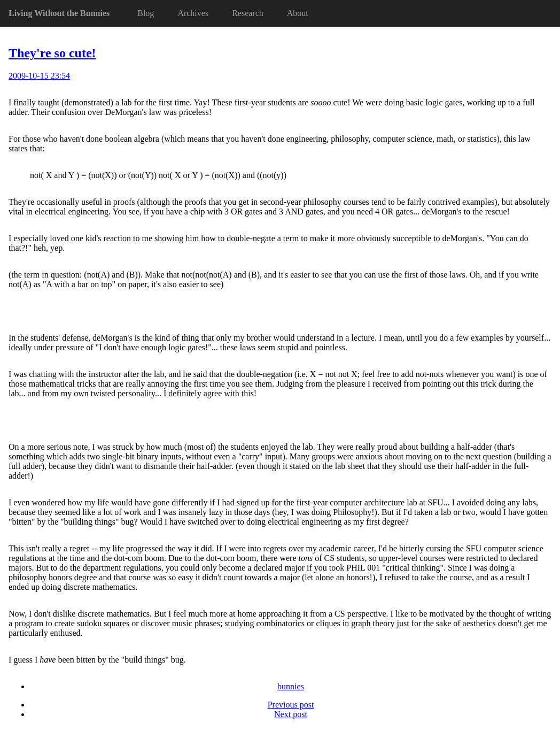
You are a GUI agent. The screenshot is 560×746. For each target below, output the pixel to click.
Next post (291, 714)
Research (248, 13)
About (298, 13)
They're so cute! (52, 53)
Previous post (291, 705)
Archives (193, 13)
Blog (146, 13)
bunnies (291, 686)
